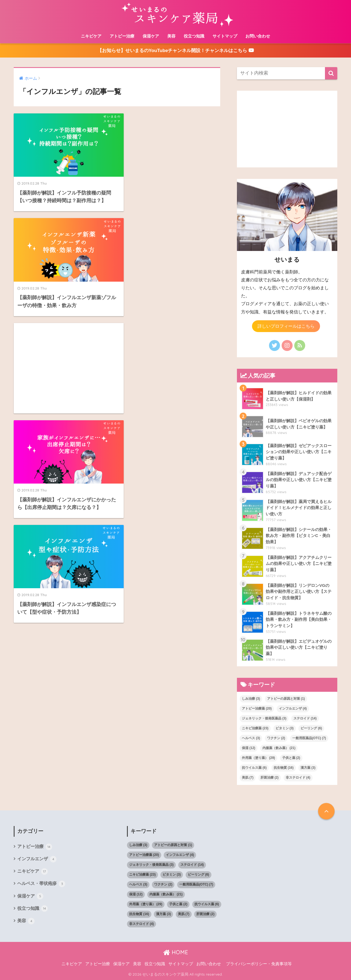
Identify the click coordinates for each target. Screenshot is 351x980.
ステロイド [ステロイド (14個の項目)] (305, 718)
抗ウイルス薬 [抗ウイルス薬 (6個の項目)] (254, 768)
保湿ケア (151, 36)
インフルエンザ (37, 859)
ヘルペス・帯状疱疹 (41, 884)
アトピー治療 (122, 36)
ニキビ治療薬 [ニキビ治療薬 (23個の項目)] (255, 728)
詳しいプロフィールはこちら (286, 326)
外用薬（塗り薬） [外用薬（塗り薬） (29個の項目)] (258, 758)
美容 (171, 36)
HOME (176, 952)
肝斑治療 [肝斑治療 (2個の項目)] (270, 778)
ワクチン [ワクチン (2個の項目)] (276, 738)
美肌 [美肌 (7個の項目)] (248, 778)
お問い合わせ (258, 36)
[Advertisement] (63, 265)
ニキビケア (91, 36)
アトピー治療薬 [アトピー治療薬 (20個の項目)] (257, 708)
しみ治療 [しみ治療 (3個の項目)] (251, 699)
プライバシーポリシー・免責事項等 (259, 964)
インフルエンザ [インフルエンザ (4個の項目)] (293, 708)
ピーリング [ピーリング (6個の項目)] (311, 728)
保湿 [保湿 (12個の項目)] (249, 748)
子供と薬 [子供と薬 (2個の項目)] (291, 758)
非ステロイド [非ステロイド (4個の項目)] (298, 778)
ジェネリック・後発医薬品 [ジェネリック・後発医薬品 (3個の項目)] (264, 718)
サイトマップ (225, 36)
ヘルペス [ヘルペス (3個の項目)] (251, 738)
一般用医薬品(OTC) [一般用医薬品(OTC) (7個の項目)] (309, 738)
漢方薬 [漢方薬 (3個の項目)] (308, 768)
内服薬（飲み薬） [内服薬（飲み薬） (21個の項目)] (279, 748)
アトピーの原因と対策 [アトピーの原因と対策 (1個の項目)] (286, 699)
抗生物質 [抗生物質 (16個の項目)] (284, 768)
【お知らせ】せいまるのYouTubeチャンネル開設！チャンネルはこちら (175, 51)
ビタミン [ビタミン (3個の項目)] (285, 728)
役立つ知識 (194, 36)
